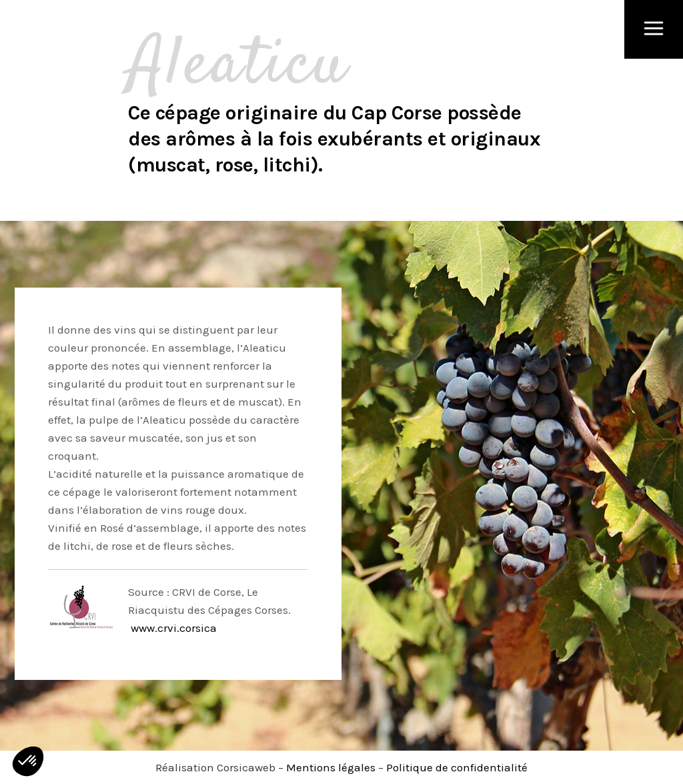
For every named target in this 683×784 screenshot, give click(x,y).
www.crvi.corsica (172, 628)
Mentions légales (331, 767)
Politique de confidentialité (457, 767)
